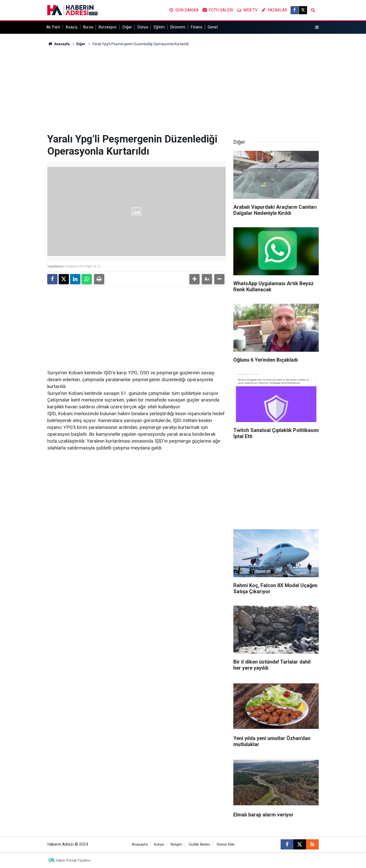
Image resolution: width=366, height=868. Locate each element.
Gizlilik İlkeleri (199, 845)
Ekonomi (178, 27)
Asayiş (72, 27)
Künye (159, 845)
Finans (196, 27)
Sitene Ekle (226, 845)
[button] (194, 279)
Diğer (127, 27)
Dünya (143, 27)
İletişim (176, 845)
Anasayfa (58, 44)
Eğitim (159, 27)
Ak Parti (53, 27)
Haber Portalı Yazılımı (73, 860)
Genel (213, 27)
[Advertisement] (183, 90)
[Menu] (317, 27)
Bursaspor (108, 27)
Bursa (88, 27)
